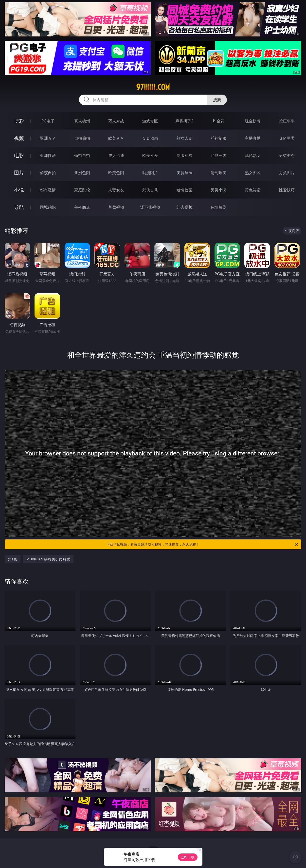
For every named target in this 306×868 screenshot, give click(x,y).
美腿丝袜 (184, 173)
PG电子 (48, 121)
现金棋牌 (253, 121)
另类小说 (218, 190)
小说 (19, 190)
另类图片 (287, 173)
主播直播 (253, 138)
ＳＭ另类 (287, 138)
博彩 (19, 121)
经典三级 (218, 155)
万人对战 (116, 121)
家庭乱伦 (82, 190)
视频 (19, 138)
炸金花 (218, 121)
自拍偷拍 (82, 138)
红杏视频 (184, 207)
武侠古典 (150, 190)
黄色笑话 (253, 190)
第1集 (13, 559)
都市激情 (48, 190)
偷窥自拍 (48, 173)
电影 (19, 155)
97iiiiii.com (153, 87)
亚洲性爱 (48, 155)
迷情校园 (184, 190)
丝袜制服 (218, 138)
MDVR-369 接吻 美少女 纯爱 (48, 559)
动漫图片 (150, 173)
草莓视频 (116, 207)
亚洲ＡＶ (48, 138)
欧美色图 (116, 173)
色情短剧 (218, 207)
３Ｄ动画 (150, 138)
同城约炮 (48, 207)
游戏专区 (150, 121)
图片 (19, 173)
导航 (19, 207)
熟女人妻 (184, 138)
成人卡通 (116, 155)
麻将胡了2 (184, 121)
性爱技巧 (287, 190)
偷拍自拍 (82, 155)
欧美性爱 (150, 155)
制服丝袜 (184, 155)
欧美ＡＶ (116, 138)
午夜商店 (82, 207)
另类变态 (287, 155)
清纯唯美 (218, 173)
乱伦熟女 (253, 155)
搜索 (217, 100)
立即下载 (188, 857)
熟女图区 (253, 173)
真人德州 (82, 121)
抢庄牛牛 (287, 121)
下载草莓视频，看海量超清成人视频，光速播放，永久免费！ (203, 544)
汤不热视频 (150, 207)
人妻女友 (116, 190)
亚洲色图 (82, 173)
